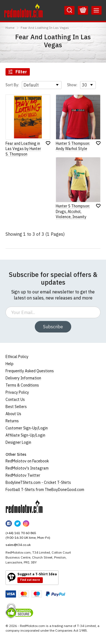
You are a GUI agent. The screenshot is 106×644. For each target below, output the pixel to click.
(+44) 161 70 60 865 (21, 533)
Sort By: (12, 85)
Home (10, 28)
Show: (72, 85)
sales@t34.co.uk (18, 545)
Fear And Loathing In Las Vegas (45, 28)
